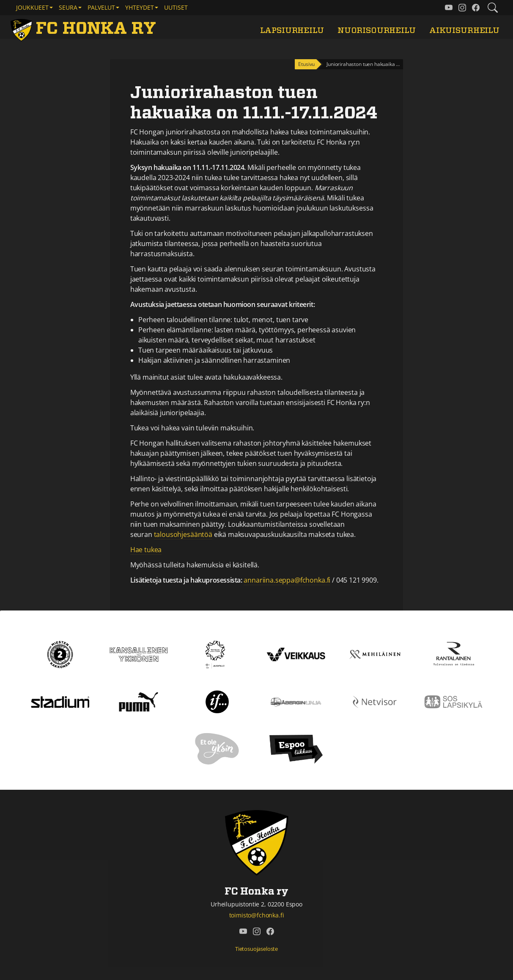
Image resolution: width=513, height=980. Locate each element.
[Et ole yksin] (217, 748)
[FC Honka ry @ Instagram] (462, 8)
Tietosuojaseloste (256, 949)
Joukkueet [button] (32, 7)
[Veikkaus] (296, 654)
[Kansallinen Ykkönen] (139, 654)
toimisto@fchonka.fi (257, 915)
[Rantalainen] (453, 654)
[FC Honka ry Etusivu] (85, 29)
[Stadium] (60, 701)
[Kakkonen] (60, 654)
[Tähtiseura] (217, 654)
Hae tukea (146, 550)
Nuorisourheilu (377, 31)
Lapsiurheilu (292, 31)
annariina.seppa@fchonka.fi (287, 580)
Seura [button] (68, 7)
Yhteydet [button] (140, 7)
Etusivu (306, 64)
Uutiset (176, 7)
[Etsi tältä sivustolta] (493, 8)
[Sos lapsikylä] (453, 701)
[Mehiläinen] (375, 654)
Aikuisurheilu (464, 31)
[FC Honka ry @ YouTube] (449, 8)
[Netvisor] (375, 701)
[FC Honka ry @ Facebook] (476, 8)
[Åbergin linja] (296, 701)
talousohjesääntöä (183, 534)
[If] (217, 701)
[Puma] (138, 701)
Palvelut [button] (101, 7)
